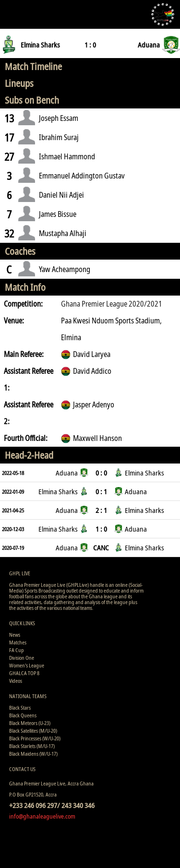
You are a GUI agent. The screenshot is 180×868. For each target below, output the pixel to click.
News (15, 635)
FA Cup (17, 650)
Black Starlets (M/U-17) (32, 746)
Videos (16, 681)
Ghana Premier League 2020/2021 (112, 304)
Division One (22, 658)
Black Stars (20, 707)
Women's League (27, 665)
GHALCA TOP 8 (24, 673)
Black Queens (23, 715)
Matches (18, 642)
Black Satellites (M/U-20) (33, 731)
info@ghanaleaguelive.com (42, 816)
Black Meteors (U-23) (30, 723)
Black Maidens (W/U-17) (33, 754)
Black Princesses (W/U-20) (35, 738)
